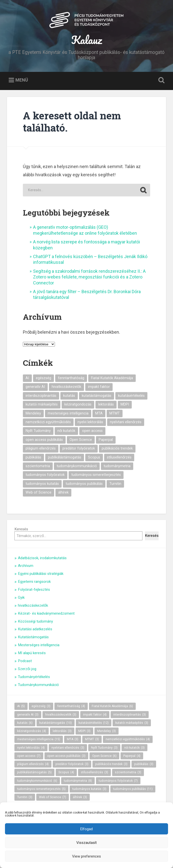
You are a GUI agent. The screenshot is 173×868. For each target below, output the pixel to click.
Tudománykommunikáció (38, 687)
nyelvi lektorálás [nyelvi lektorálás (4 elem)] (90, 424)
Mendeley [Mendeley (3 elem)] (33, 416)
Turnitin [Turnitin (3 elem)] (115, 486)
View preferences (86, 856)
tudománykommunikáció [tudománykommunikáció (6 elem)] (77, 468)
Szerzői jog (27, 671)
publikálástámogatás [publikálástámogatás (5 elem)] (65, 460)
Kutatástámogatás (33, 639)
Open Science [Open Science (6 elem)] (81, 442)
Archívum (26, 568)
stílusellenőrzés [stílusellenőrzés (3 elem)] (119, 460)
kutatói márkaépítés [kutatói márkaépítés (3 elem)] (42, 407)
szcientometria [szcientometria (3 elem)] (38, 468)
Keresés (21, 531)
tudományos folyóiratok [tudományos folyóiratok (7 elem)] (45, 477)
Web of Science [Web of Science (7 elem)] (39, 495)
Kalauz (87, 41)
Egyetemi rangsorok (34, 584)
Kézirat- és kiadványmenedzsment (46, 616)
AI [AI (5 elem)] (27, 380)
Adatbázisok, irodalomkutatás (42, 560)
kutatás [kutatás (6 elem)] (69, 398)
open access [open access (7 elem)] (92, 433)
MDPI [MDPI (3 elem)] (125, 407)
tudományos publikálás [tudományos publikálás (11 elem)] (84, 486)
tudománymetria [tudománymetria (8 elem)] (117, 468)
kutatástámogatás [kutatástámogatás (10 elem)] (97, 398)
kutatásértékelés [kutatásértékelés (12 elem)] (131, 398)
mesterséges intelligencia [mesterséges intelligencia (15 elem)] (68, 416)
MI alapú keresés (32, 655)
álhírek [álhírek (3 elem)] (63, 495)
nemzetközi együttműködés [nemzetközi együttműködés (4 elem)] (48, 424)
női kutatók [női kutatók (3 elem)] (66, 433)
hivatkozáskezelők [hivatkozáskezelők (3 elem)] (66, 389)
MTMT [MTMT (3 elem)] (115, 416)
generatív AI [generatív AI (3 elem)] (35, 389)
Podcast (25, 663)
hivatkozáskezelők (33, 608)
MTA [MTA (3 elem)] (99, 416)
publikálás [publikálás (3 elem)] (33, 460)
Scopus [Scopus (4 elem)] (94, 460)
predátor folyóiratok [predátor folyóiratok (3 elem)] (79, 451)
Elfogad (86, 829)
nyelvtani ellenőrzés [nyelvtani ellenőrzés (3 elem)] (126, 424)
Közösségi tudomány (35, 624)
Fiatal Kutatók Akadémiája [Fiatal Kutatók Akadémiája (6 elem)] (112, 380)
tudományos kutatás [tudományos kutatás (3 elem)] (42, 486)
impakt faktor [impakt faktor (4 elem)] (99, 389)
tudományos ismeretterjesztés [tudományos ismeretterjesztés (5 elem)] (96, 477)
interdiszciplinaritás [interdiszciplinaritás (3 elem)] (41, 398)
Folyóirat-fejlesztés (34, 592)
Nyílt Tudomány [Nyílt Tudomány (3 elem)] (38, 433)
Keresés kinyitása (160, 83)
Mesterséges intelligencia (39, 647)
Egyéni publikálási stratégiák (41, 576)
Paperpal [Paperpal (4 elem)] (106, 442)
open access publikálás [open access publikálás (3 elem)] (44, 442)
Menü (22, 82)
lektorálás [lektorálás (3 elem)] (106, 407)
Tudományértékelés (34, 679)
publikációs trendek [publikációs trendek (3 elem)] (117, 451)
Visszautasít (86, 843)
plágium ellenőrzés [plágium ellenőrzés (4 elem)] (41, 451)
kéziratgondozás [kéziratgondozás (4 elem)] (78, 407)
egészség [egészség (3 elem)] (43, 380)
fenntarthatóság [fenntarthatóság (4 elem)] (71, 380)
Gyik (21, 600)
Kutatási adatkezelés (35, 632)
